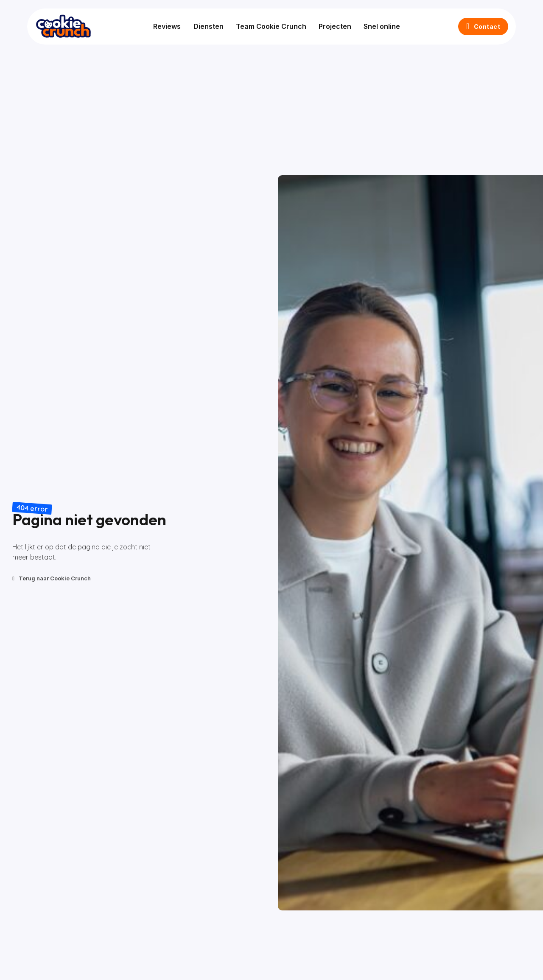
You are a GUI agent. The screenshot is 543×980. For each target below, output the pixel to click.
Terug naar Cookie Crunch (52, 578)
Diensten (206, 26)
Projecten (332, 26)
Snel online (379, 26)
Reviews (164, 26)
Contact (480, 26)
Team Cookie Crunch (268, 26)
